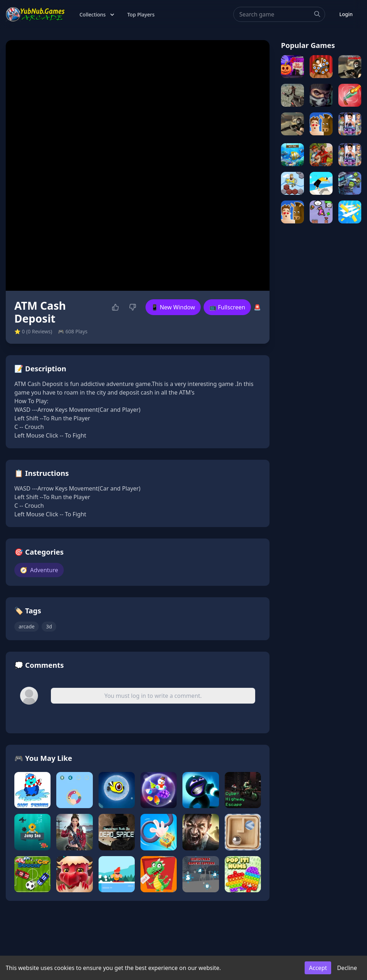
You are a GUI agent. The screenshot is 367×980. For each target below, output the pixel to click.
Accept (318, 968)
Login (346, 14)
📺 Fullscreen (227, 307)
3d (49, 626)
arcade (27, 626)
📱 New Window (173, 307)
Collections (98, 15)
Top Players (141, 15)
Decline (347, 968)
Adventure (39, 570)
